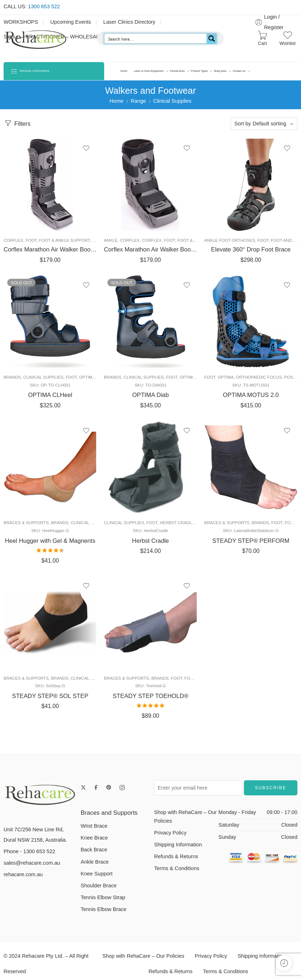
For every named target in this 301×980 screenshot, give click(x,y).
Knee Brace (94, 843)
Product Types (200, 71)
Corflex (13, 240)
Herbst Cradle (177, 525)
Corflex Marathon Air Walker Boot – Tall (50, 249)
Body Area (220, 71)
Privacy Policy (170, 837)
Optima (87, 378)
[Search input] (156, 38)
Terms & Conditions (177, 873)
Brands (12, 378)
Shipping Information (178, 849)
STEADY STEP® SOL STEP (50, 700)
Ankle (111, 240)
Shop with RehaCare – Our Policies (185, 821)
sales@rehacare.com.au (32, 868)
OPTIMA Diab (150, 396)
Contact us (239, 71)
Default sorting (270, 124)
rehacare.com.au (23, 879)
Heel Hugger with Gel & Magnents (50, 543)
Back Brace (94, 855)
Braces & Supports (26, 525)
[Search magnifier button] (212, 38)
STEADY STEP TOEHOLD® (151, 700)
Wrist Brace (94, 831)
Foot (31, 240)
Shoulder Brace (99, 890)
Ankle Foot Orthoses (230, 240)
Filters (17, 123)
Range (138, 101)
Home (124, 71)
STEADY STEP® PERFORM (251, 543)
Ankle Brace (95, 866)
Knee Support (97, 878)
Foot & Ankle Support (64, 240)
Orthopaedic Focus (259, 378)
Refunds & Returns (176, 861)
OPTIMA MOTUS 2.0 (251, 396)
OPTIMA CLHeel (50, 396)
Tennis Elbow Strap (103, 902)
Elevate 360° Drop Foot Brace (251, 249)
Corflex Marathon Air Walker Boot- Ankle (150, 249)
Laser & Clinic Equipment (149, 71)
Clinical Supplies (172, 101)
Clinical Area (177, 71)
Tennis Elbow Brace (104, 914)
